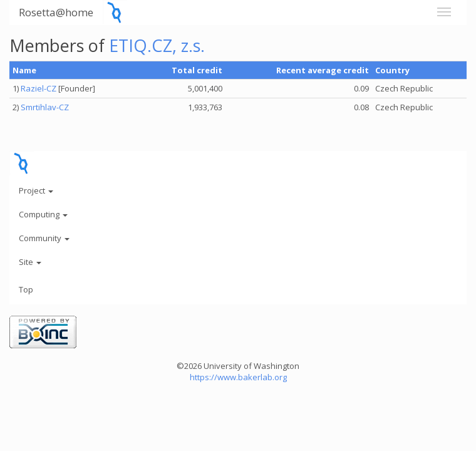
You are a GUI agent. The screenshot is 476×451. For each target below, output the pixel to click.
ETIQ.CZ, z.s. (157, 45)
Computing (43, 214)
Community (44, 238)
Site (30, 262)
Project (36, 190)
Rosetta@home (56, 12)
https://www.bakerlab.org (238, 377)
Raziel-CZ (39, 88)
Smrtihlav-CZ (45, 107)
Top (26, 289)
